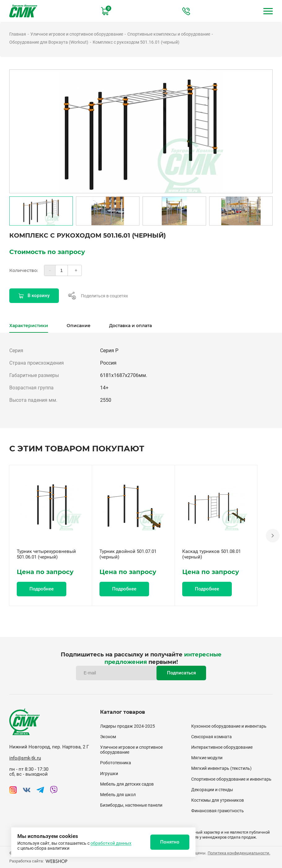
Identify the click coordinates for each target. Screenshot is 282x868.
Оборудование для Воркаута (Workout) (49, 42)
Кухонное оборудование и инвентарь (229, 726)
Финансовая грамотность (218, 811)
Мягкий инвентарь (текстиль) (221, 768)
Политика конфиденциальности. (239, 853)
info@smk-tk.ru (25, 758)
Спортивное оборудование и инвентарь (231, 779)
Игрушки (109, 774)
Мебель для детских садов (127, 784)
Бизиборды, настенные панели (131, 805)
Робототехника (116, 763)
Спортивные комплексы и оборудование (169, 34)
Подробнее (42, 589)
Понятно (170, 842)
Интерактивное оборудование (222, 747)
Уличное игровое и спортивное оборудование (77, 34)
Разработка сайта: (38, 861)
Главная (18, 34)
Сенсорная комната (211, 737)
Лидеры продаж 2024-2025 (128, 726)
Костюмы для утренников (218, 800)
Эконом (108, 737)
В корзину (34, 296)
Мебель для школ (118, 795)
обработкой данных (111, 843)
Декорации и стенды (212, 790)
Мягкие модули (207, 758)
